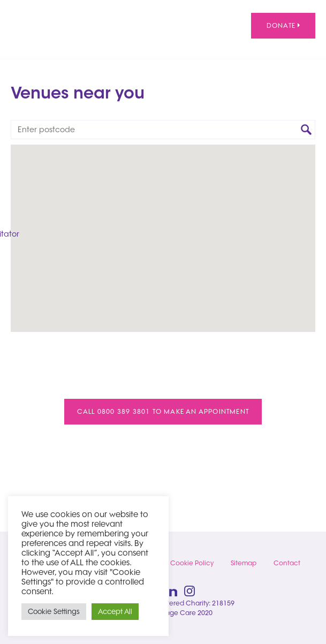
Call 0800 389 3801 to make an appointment (163, 411)
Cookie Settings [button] (54, 611)
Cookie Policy (192, 563)
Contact (287, 563)
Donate (283, 25)
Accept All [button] (115, 611)
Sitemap (244, 563)
